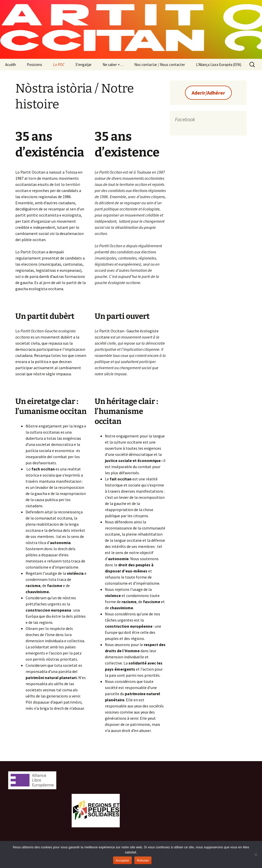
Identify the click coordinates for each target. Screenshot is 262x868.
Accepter (122, 860)
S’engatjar (84, 65)
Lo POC (59, 65)
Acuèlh (10, 65)
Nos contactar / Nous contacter (160, 65)
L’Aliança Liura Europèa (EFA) (219, 65)
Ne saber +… (113, 65)
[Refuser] (256, 854)
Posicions (35, 65)
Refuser (143, 860)
